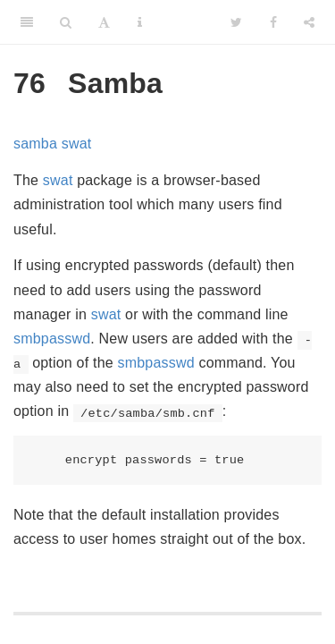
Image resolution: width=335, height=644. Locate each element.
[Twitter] (236, 22)
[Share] (309, 22)
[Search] (66, 22)
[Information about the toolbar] (140, 22)
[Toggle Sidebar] (27, 22)
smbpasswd (52, 339)
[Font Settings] (104, 22)
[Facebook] (273, 22)
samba (35, 144)
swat (77, 144)
